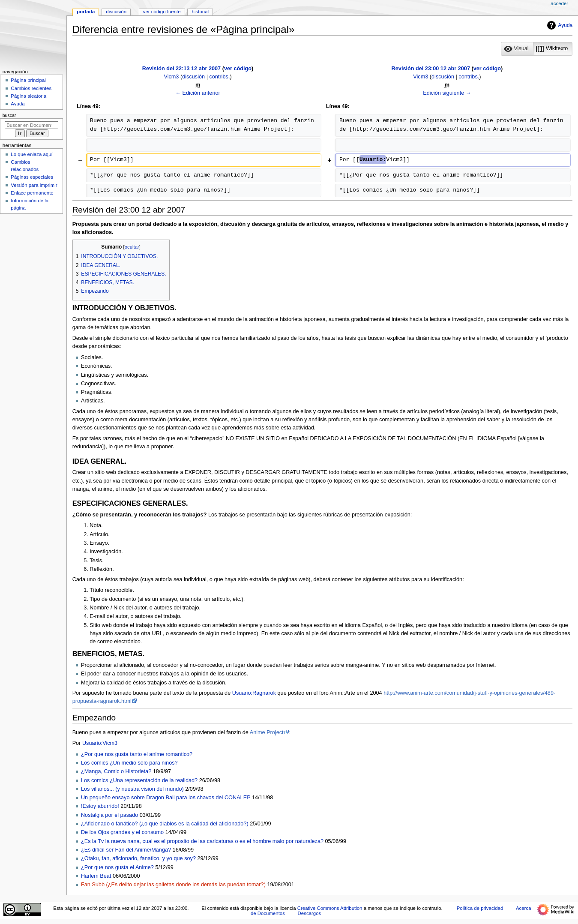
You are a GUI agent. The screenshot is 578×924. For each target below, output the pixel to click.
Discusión (116, 12)
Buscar (9, 115)
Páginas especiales (32, 177)
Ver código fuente (162, 12)
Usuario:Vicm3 (100, 743)
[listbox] (537, 49)
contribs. (219, 77)
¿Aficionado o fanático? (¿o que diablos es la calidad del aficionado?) (165, 824)
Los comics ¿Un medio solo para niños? (129, 763)
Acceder (559, 3)
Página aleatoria (28, 96)
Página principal (28, 80)
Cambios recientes (31, 88)
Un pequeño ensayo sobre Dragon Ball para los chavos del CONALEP (166, 798)
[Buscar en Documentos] (31, 125)
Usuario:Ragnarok (254, 693)
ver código (238, 69)
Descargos (310, 913)
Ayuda (559, 25)
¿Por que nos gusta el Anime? (117, 867)
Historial (200, 12)
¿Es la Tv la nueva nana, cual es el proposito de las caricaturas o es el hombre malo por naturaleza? (202, 841)
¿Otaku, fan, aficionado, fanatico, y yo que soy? (138, 858)
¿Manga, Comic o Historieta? (116, 771)
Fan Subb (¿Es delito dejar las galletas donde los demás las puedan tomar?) (173, 885)
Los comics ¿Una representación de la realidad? (139, 780)
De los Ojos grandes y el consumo (122, 832)
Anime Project (267, 732)
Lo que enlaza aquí (31, 154)
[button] (517, 49)
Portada (86, 12)
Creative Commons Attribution (330, 908)
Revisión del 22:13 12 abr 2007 (181, 69)
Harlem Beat (96, 876)
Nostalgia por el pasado (109, 815)
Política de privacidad (480, 908)
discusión (193, 77)
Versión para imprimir (34, 185)
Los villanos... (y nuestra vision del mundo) (132, 789)
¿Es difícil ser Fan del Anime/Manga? (126, 850)
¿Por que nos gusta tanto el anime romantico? (137, 754)
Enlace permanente (32, 193)
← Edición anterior (198, 93)
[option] (517, 49)
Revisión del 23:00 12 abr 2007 (431, 69)
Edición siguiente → (447, 93)
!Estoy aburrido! (100, 806)
